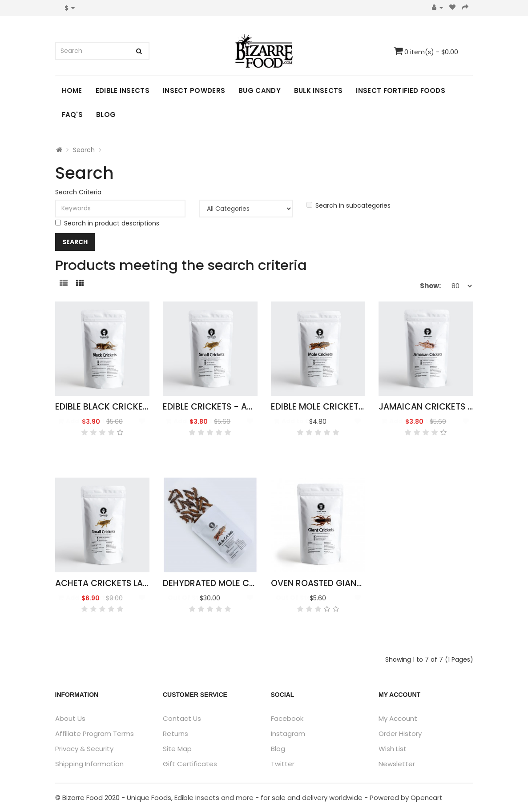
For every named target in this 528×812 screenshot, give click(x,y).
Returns (175, 734)
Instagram (288, 734)
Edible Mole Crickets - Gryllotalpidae (356, 407)
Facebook (287, 718)
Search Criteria (78, 192)
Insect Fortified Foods (401, 90)
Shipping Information (89, 764)
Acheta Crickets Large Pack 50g (129, 583)
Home (72, 90)
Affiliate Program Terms (95, 734)
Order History (400, 734)
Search (84, 150)
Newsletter (397, 764)
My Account (398, 718)
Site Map (177, 749)
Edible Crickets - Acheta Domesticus (246, 407)
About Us (70, 718)
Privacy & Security (84, 749)
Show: (430, 286)
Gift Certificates (190, 764)
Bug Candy (260, 90)
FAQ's (73, 115)
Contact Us (182, 718)
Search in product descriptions (107, 223)
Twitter (283, 764)
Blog (106, 115)
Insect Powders (194, 90)
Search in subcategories (349, 205)
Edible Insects (123, 90)
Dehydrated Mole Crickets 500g (235, 583)
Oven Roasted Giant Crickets (337, 583)
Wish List (393, 749)
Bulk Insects (318, 90)
